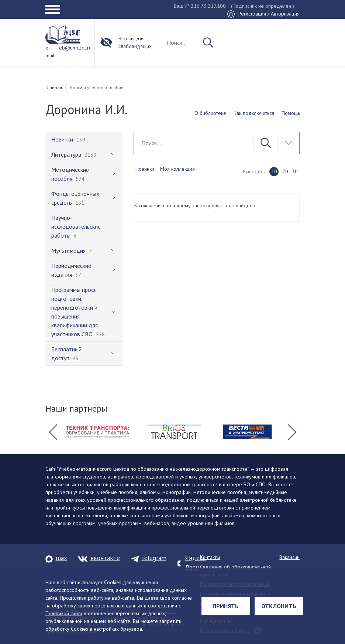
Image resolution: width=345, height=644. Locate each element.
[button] (53, 432)
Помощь (291, 113)
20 (285, 171)
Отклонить (279, 606)
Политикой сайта (64, 613)
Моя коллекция (177, 169)
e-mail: (50, 52)
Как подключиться (254, 113)
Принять (226, 606)
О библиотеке (210, 113)
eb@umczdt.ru (75, 48)
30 (295, 171)
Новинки (145, 169)
